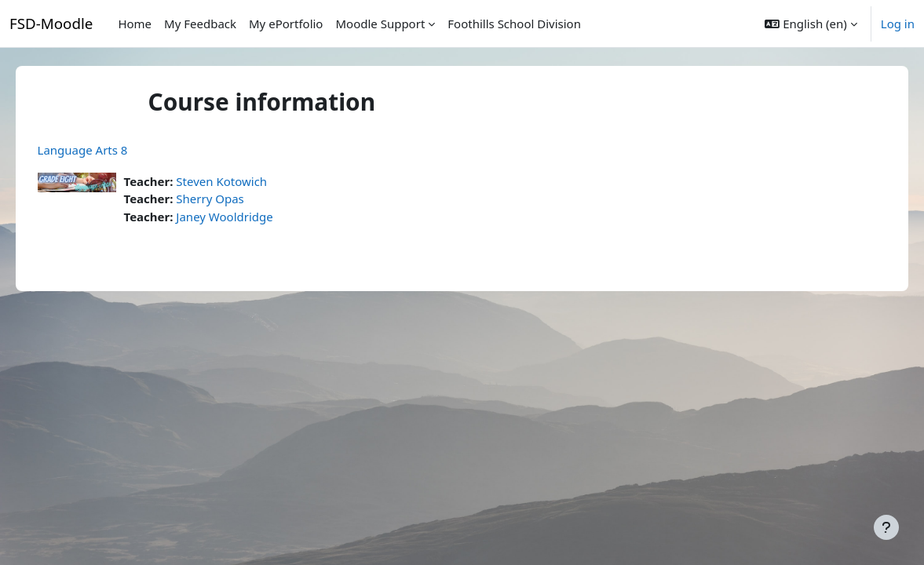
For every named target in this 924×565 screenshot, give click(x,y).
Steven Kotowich (244, 181)
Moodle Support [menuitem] (380, 24)
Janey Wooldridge (247, 217)
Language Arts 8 (105, 150)
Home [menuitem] (135, 24)
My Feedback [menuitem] (200, 24)
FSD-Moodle (51, 23)
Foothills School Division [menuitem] (514, 24)
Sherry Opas (232, 199)
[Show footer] (886, 527)
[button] (811, 24)
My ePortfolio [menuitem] (286, 24)
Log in (898, 24)
